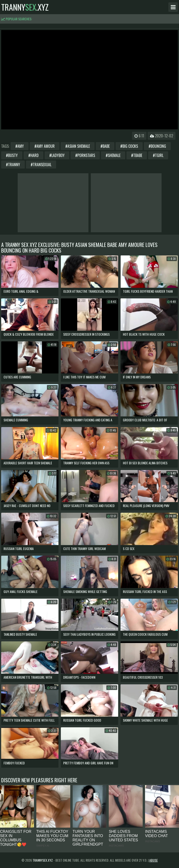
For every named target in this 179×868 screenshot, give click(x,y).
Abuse (154, 860)
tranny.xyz (25, 7)
